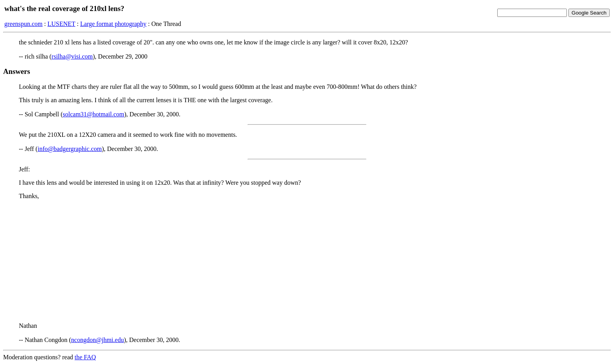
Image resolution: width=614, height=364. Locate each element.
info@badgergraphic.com (70, 149)
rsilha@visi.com (72, 56)
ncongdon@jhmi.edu (97, 340)
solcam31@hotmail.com (94, 114)
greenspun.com (23, 24)
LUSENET (62, 24)
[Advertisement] (307, 261)
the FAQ (85, 357)
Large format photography (113, 24)
